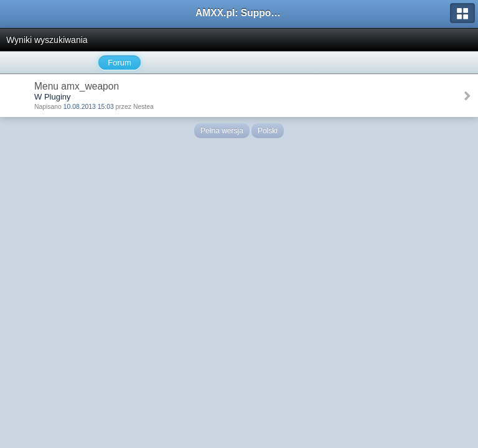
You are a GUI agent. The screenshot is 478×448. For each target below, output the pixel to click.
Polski (268, 131)
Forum (119, 63)
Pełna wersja (222, 131)
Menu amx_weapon (77, 86)
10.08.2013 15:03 (89, 107)
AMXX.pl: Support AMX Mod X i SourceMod (239, 13)
